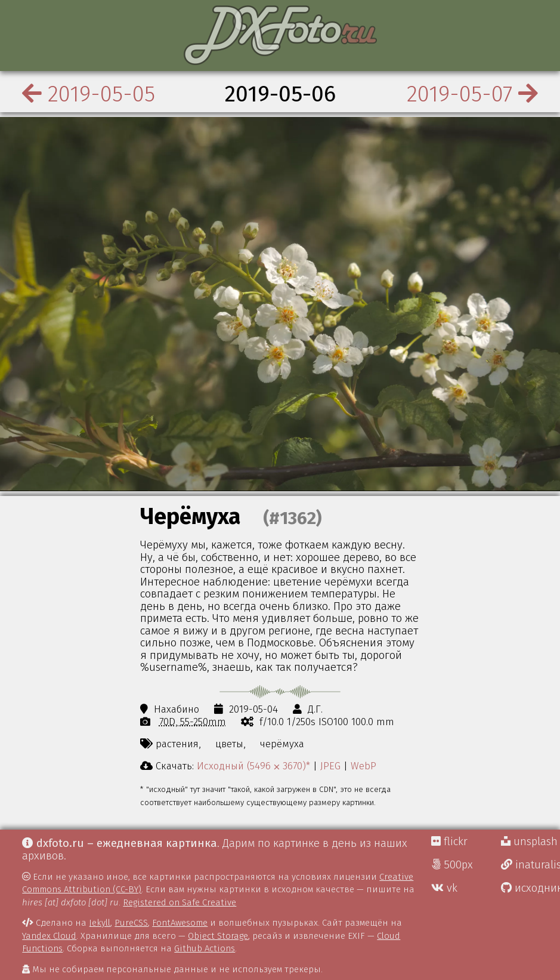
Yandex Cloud (49, 936)
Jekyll (100, 923)
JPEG (330, 766)
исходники (530, 888)
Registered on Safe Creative (180, 902)
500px (452, 865)
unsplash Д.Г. (530, 842)
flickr (449, 842)
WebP (363, 766)
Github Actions (205, 948)
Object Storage (218, 936)
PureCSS (131, 923)
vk (444, 888)
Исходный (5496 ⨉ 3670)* (253, 766)
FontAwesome (180, 923)
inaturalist (530, 865)
